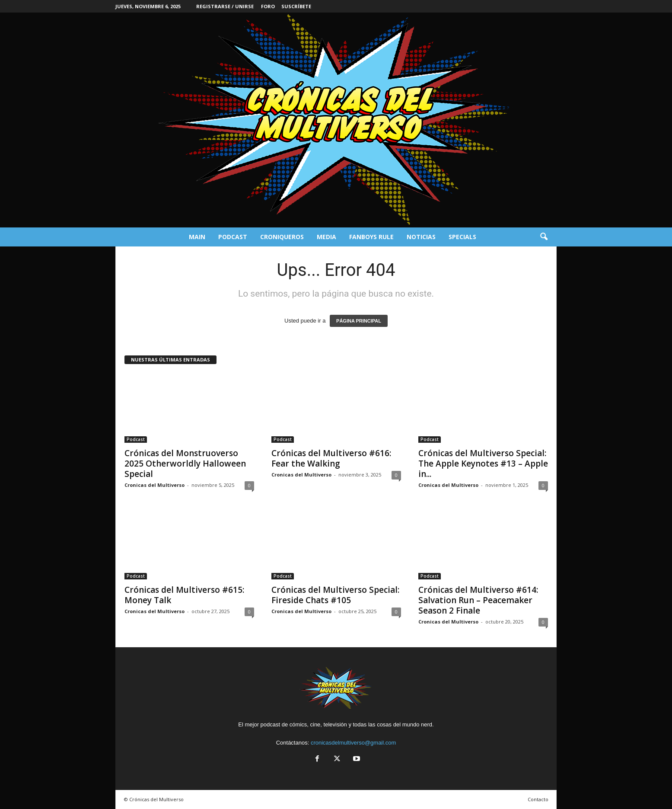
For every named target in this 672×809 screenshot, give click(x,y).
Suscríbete (296, 6)
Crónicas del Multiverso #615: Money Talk (184, 595)
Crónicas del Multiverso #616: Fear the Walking (331, 458)
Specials (462, 237)
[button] (544, 237)
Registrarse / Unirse (225, 6)
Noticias (421, 237)
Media (326, 237)
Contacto (538, 799)
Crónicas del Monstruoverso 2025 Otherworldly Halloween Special (185, 464)
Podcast (233, 237)
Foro (268, 6)
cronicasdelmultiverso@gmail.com (353, 743)
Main (197, 237)
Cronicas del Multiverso (154, 485)
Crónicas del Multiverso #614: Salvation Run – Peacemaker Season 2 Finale (478, 600)
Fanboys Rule (371, 237)
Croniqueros (282, 237)
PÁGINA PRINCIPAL (359, 321)
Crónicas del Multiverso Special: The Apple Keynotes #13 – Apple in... (483, 464)
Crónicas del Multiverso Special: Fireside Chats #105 (335, 595)
